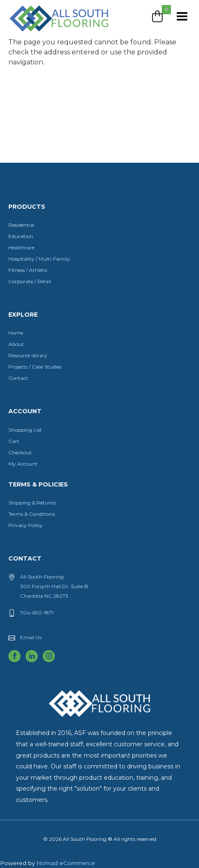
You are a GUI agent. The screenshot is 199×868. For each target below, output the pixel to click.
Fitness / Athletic (28, 270)
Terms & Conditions (32, 514)
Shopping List (25, 430)
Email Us (31, 637)
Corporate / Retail (30, 281)
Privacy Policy (26, 525)
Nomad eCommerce (66, 863)
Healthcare (21, 247)
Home (16, 333)
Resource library (28, 355)
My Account (23, 464)
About (16, 344)
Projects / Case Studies (35, 367)
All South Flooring (39, 32)
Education (21, 236)
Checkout (20, 452)
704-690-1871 (37, 613)
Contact (18, 378)
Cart (14, 441)
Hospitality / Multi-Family (39, 259)
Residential (21, 225)
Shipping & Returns (32, 503)
